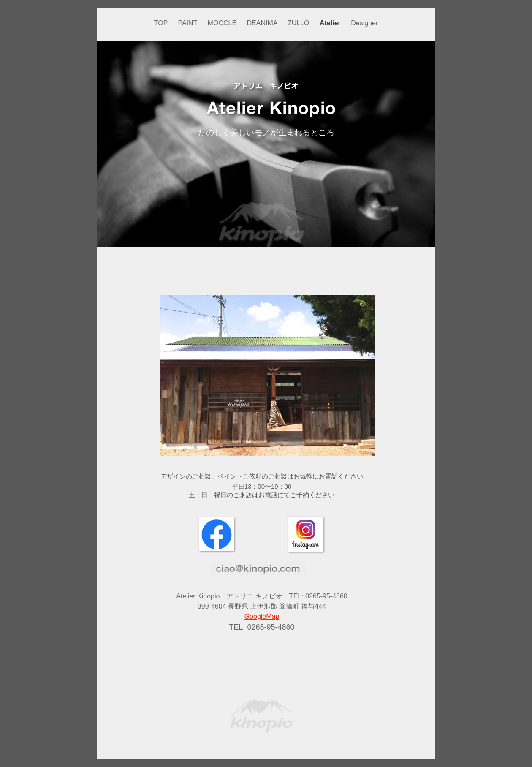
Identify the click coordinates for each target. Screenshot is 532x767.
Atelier (331, 23)
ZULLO (299, 23)
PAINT (189, 23)
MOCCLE (223, 23)
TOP (162, 23)
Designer (364, 23)
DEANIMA (263, 23)
